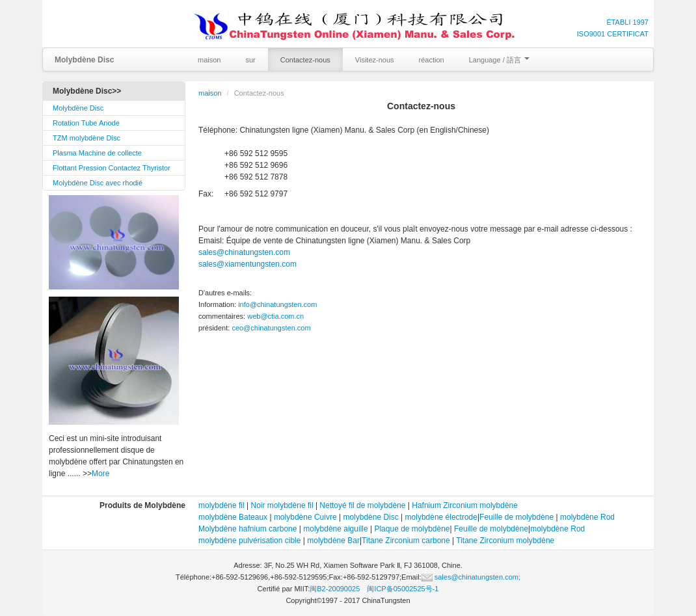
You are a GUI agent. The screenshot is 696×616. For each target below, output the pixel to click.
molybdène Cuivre (305, 517)
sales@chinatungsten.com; (471, 577)
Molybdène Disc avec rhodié (98, 183)
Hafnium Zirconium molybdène (465, 505)
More (100, 474)
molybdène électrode (441, 517)
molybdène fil (221, 505)
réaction (432, 60)
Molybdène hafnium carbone (248, 529)
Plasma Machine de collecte (97, 153)
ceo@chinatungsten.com (271, 328)
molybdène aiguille (335, 529)
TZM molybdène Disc (87, 138)
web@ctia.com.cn (275, 316)
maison (209, 60)
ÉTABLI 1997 (627, 22)
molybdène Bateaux (233, 517)
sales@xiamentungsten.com (248, 264)
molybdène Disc (370, 517)
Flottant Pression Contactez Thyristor (112, 168)
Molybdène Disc (78, 108)
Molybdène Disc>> (87, 91)
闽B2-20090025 (335, 589)
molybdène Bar (333, 541)
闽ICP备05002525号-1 (403, 589)
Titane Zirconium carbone (406, 541)
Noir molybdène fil (282, 505)
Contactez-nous (305, 60)
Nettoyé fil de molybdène (362, 505)
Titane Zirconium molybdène (505, 541)
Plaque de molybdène (412, 529)
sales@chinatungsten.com (244, 252)
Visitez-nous (375, 60)
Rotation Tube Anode (86, 123)
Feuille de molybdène (516, 517)
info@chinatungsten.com (277, 304)
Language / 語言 (499, 60)
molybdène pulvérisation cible (249, 541)
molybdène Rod (587, 517)
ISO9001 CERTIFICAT (613, 34)
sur (250, 60)
